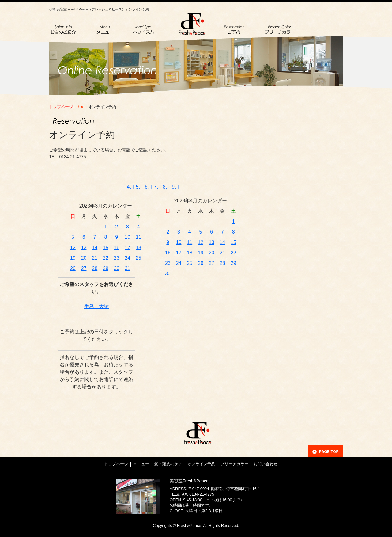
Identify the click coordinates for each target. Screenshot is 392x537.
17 (127, 248)
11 (138, 237)
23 (117, 258)
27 (84, 268)
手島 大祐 (96, 306)
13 (84, 248)
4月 (131, 187)
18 (138, 248)
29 (106, 268)
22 (106, 258)
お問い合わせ (266, 464)
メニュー (141, 464)
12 (73, 248)
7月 (158, 187)
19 (73, 258)
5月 (140, 187)
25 (138, 258)
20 (84, 258)
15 (106, 248)
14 (95, 248)
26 (73, 268)
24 (127, 258)
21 (95, 258)
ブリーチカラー (234, 464)
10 (127, 237)
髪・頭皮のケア (168, 464)
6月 (149, 187)
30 (117, 268)
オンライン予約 (201, 464)
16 (117, 248)
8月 (167, 187)
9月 (176, 187)
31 (127, 268)
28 (95, 268)
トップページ (61, 107)
